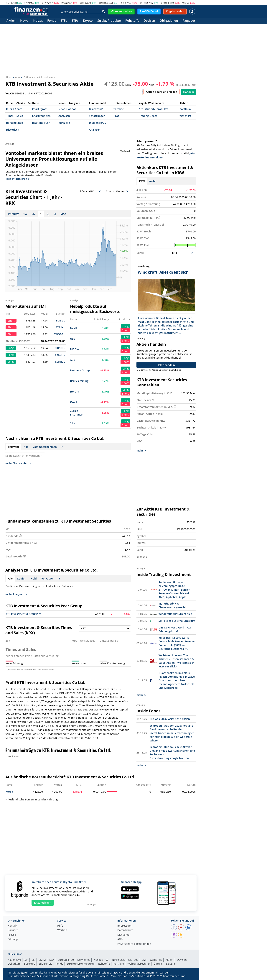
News (24, 21)
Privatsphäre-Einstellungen (134, 944)
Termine (119, 109)
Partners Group (80, 370)
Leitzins (171, 963)
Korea (9, 791)
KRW (142, 181)
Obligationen (169, 21)
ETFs (64, 21)
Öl (183, 3)
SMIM (42, 960)
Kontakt (13, 926)
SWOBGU (60, 334)
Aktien (11, 21)
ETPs (75, 21)
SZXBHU (60, 355)
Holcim (75, 391)
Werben (62, 930)
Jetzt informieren (18, 179)
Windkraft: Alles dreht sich (175, 614)
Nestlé (74, 328)
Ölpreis (158, 963)
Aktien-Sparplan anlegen (161, 92)
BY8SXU (60, 327)
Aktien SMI (14, 960)
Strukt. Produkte (109, 21)
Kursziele (64, 123)
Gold (123, 3)
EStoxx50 (103, 3)
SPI (26, 3)
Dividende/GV (98, 123)
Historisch (13, 130)
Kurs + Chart (14, 109)
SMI (8, 3)
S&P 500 (133, 960)
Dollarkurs (14, 963)
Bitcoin (143, 3)
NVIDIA (74, 349)
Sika (73, 423)
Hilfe (60, 926)
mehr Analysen (16, 594)
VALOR (10, 93)
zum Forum (12, 756)
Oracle (74, 402)
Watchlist (185, 116)
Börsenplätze (14, 123)
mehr (153, 181)
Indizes (38, 21)
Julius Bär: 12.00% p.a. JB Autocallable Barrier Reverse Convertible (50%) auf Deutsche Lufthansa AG (177, 643)
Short (125, 330)
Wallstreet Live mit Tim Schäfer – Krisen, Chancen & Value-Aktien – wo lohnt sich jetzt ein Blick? (177, 661)
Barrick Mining (79, 381)
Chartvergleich (41, 116)
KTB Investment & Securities (23, 614)
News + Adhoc (67, 109)
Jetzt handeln (166, 365)
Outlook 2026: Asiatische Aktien (170, 719)
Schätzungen (97, 116)
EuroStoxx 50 (66, 960)
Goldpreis (156, 960)
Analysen (64, 116)
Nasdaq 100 (101, 960)
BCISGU (61, 320)
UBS (73, 339)
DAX (64, 3)
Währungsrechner (139, 963)
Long (126, 326)
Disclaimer (124, 935)
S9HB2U (60, 362)
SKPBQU (60, 348)
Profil (117, 116)
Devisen (149, 21)
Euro (82, 3)
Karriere (13, 930)
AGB (120, 939)
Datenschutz (125, 930)
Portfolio (185, 109)
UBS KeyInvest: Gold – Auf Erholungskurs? (175, 629)
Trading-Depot (148, 116)
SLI (33, 960)
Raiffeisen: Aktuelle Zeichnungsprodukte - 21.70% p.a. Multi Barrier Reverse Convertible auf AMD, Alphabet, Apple (174, 589)
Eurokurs (30, 963)
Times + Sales (15, 116)
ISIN (30, 93)
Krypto (88, 21)
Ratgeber (189, 21)
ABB (73, 360)
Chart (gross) (40, 109)
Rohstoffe (132, 21)
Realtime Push (41, 123)
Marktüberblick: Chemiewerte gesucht (172, 605)
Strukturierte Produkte (154, 109)
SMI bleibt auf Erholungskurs (177, 621)
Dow (44, 3)
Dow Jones (84, 960)
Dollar (164, 3)
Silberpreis (46, 963)
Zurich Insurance (76, 413)
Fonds (52, 21)
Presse (12, 935)
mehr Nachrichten (18, 463)
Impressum (124, 926)
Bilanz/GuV (96, 109)
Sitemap (13, 939)
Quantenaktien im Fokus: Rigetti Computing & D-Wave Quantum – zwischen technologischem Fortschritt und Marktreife (177, 680)
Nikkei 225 (118, 960)
